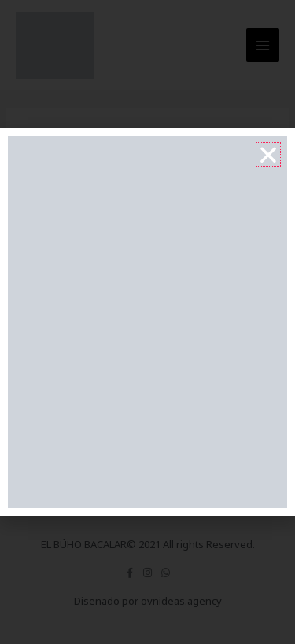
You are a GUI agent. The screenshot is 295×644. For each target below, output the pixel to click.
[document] (147, 322)
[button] (268, 155)
